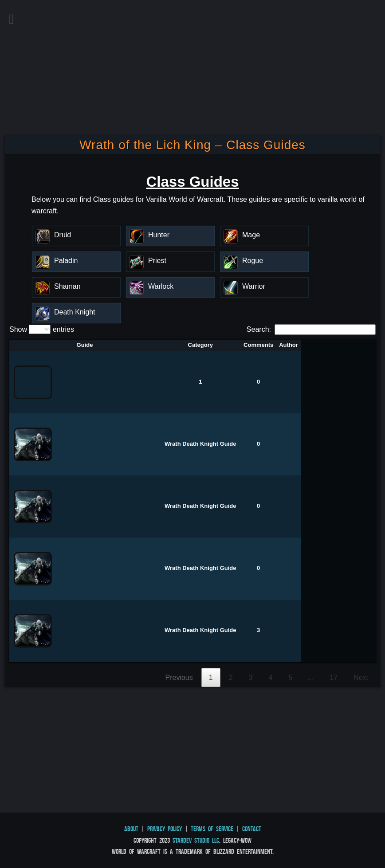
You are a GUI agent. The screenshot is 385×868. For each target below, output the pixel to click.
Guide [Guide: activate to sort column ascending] (85, 345)
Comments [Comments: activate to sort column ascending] (258, 345)
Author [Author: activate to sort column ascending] (289, 345)
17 (334, 678)
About (131, 829)
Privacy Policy (165, 829)
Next (361, 678)
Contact (252, 829)
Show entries (42, 329)
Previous (179, 678)
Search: (311, 329)
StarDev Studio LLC (196, 840)
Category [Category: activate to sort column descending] (200, 345)
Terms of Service (212, 829)
